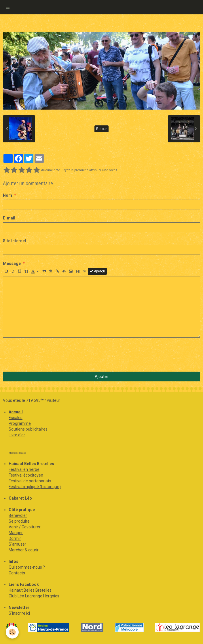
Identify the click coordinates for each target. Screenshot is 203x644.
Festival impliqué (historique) (35, 487)
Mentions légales (17, 453)
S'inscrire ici (19, 613)
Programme (20, 423)
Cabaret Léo (20, 498)
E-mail (9, 218)
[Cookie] (12, 632)
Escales (16, 418)
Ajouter (102, 377)
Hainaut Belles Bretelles (30, 590)
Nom (7, 195)
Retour (102, 129)
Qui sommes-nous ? (27, 567)
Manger (16, 533)
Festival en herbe (24, 469)
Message (12, 263)
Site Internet (15, 241)
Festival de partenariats (30, 481)
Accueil (16, 412)
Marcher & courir (24, 550)
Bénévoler (18, 515)
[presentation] (47, 355)
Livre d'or (17, 435)
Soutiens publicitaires (28, 429)
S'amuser (17, 544)
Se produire (19, 521)
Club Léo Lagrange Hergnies (34, 596)
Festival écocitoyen (26, 475)
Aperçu (97, 271)
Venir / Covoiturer (25, 527)
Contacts (17, 573)
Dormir (15, 538)
